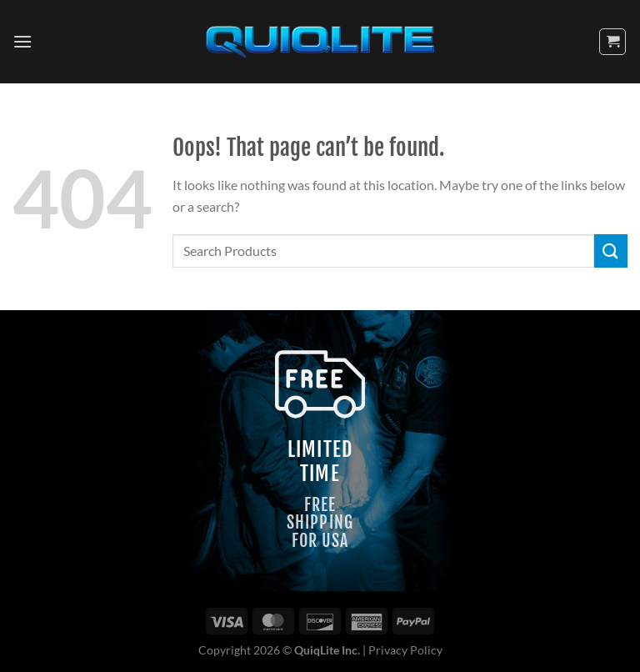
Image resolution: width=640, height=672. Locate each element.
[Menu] (22, 41)
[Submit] (611, 251)
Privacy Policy (405, 650)
